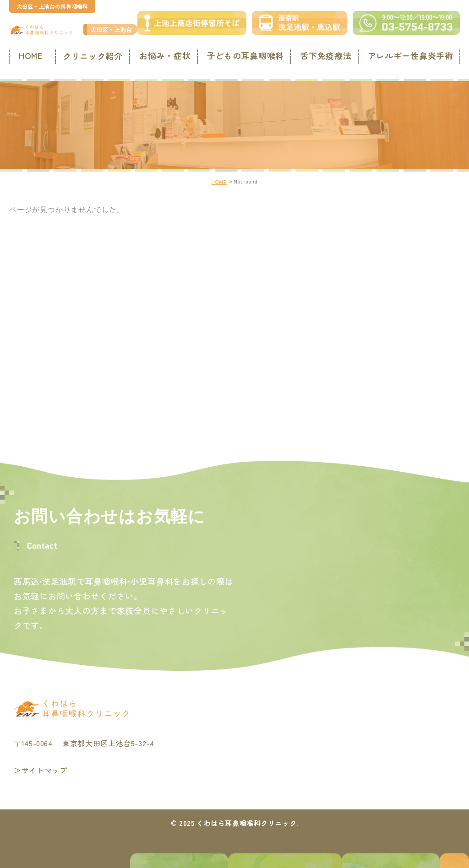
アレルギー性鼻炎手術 (409, 56)
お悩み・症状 (164, 56)
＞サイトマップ (40, 771)
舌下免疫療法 (325, 56)
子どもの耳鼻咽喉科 (245, 56)
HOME (29, 56)
